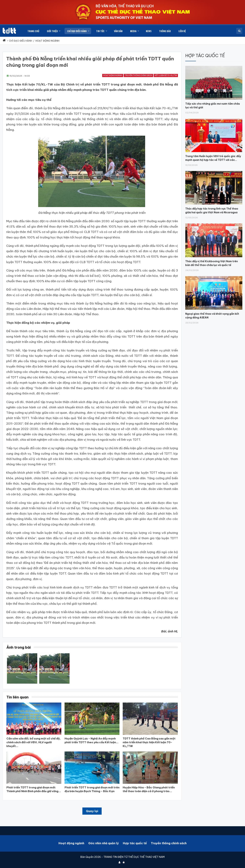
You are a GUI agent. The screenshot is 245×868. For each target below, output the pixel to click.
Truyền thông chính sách (138, 75)
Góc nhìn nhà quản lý (104, 843)
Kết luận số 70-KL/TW (166, 75)
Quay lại (92, 811)
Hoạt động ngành (113, 75)
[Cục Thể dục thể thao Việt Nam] (9, 31)
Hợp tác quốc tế (135, 843)
